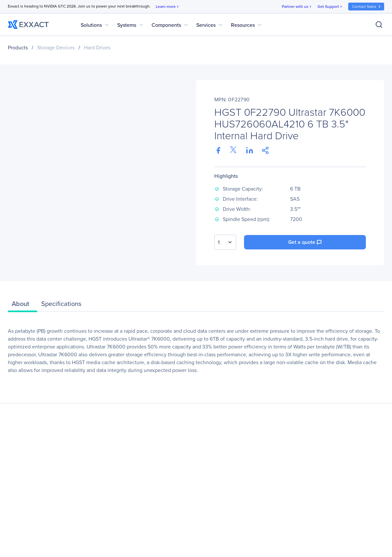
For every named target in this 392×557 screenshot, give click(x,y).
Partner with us (297, 7)
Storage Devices (56, 48)
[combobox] (225, 242)
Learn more (168, 7)
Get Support (330, 7)
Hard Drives (97, 48)
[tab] (23, 305)
